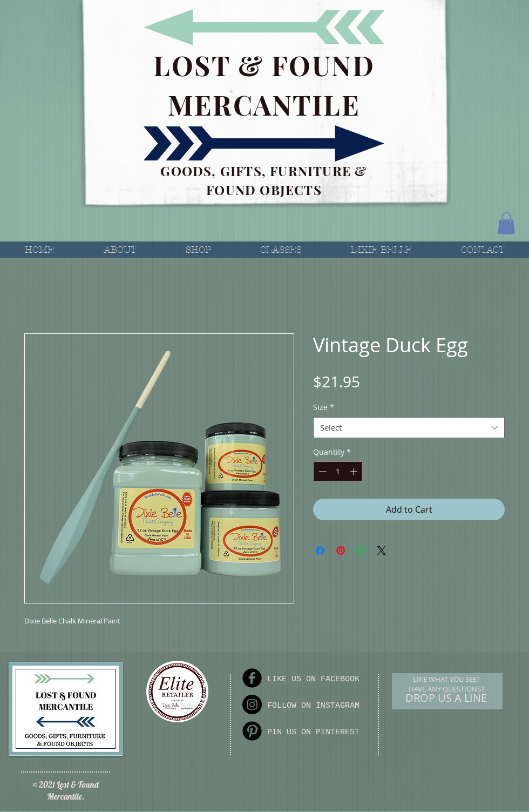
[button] (506, 223)
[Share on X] (382, 551)
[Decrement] (321, 471)
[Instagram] (252, 704)
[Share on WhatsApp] (361, 551)
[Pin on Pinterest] (341, 551)
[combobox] (409, 428)
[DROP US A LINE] (446, 698)
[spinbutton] (338, 471)
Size (324, 407)
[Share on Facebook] (320, 551)
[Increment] (354, 471)
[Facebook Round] (252, 678)
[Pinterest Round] (252, 731)
